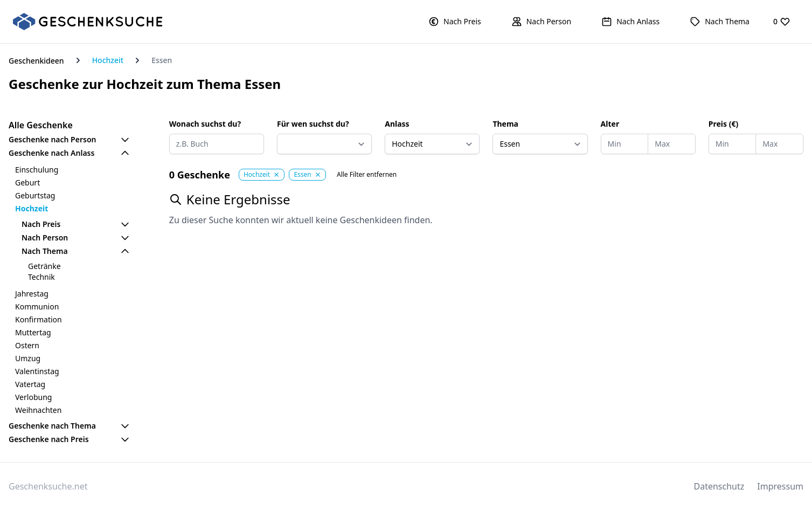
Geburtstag (35, 195)
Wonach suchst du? (205, 124)
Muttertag (33, 332)
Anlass (397, 124)
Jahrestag (32, 294)
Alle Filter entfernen (367, 175)
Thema (505, 124)
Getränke (44, 266)
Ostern (27, 345)
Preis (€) (723, 124)
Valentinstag (37, 371)
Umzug (28, 358)
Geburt (27, 182)
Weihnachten (38, 410)
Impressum (780, 486)
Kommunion (37, 306)
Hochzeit (108, 60)
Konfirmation (39, 319)
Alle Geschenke (41, 125)
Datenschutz (719, 486)
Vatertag (30, 384)
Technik (41, 277)
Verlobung (33, 397)
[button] (455, 22)
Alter (610, 124)
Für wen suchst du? (313, 124)
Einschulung (37, 170)
